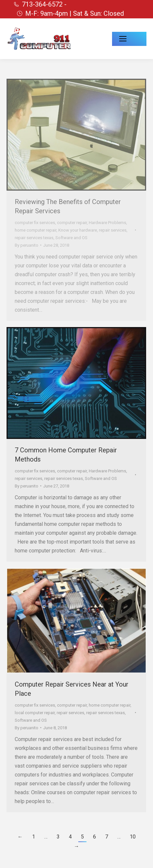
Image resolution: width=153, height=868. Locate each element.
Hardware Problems (107, 223)
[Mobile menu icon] (129, 39)
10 (133, 837)
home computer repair (36, 230)
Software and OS (71, 238)
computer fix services (35, 223)
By (27, 245)
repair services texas (34, 238)
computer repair (72, 223)
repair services (113, 230)
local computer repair (35, 713)
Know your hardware (78, 230)
